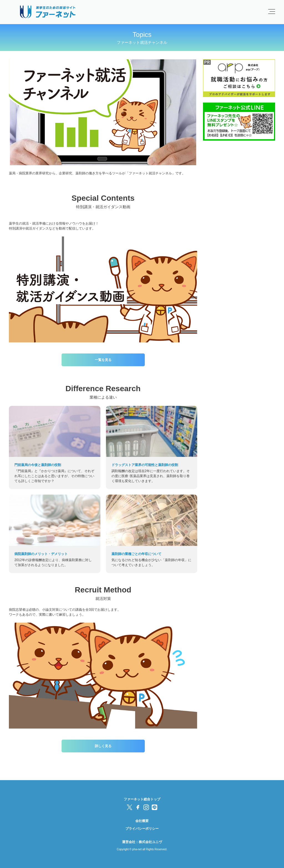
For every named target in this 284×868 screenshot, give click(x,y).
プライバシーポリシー (142, 829)
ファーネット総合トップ (142, 799)
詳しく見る (103, 746)
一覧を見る (103, 360)
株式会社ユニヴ (150, 842)
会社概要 (142, 821)
